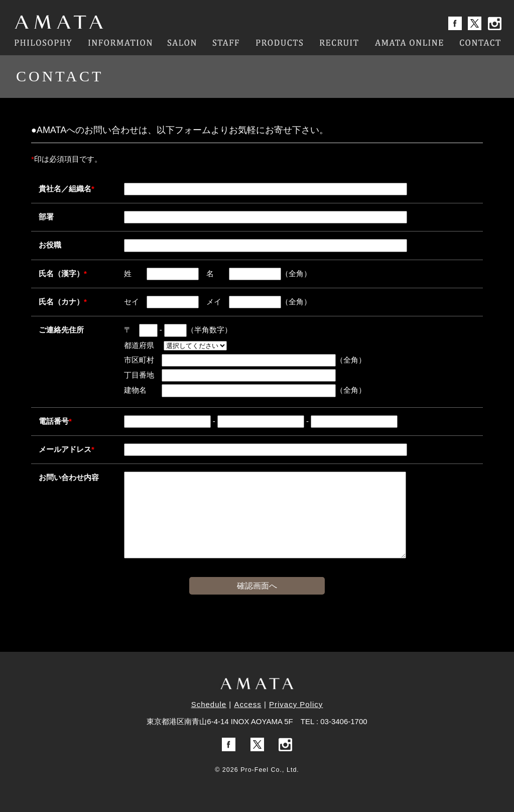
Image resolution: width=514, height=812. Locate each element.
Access (247, 704)
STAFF (226, 43)
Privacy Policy (296, 704)
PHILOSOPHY (42, 43)
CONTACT (480, 43)
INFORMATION (119, 43)
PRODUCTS (279, 43)
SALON (182, 43)
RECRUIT (339, 43)
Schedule (209, 704)
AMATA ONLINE (410, 43)
